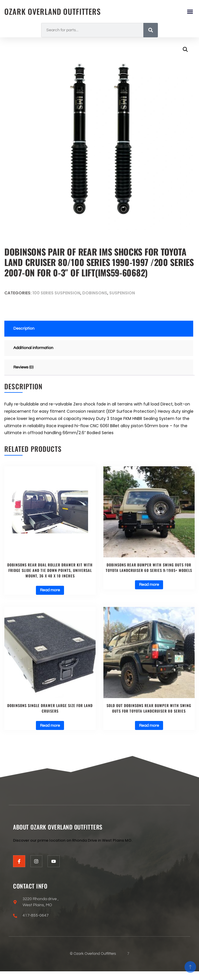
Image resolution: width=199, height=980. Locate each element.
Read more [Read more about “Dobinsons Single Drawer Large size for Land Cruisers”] (50, 726)
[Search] (151, 30)
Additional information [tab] (33, 348)
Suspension (122, 293)
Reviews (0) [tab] (23, 367)
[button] (190, 11)
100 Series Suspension (56, 293)
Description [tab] (24, 328)
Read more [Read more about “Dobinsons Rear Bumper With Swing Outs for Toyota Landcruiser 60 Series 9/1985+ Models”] (149, 585)
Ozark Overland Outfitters (53, 11)
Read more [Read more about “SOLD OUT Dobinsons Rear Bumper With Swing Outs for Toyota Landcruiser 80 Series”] (149, 726)
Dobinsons (95, 293)
